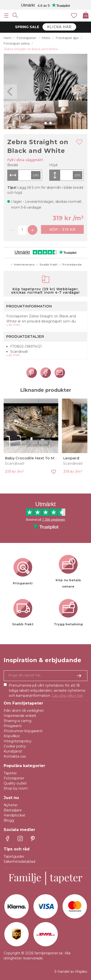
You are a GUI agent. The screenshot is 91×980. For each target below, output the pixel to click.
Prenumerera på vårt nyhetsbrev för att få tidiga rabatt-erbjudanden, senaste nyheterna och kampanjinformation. (47, 690)
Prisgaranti (13, 726)
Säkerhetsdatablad (19, 862)
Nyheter (11, 805)
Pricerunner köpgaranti (23, 731)
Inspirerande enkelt (20, 716)
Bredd (12, 165)
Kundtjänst (13, 751)
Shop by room (16, 788)
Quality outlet (15, 783)
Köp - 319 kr (62, 229)
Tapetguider (14, 856)
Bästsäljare (13, 810)
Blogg (9, 820)
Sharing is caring (17, 721)
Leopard (71, 458)
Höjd (53, 165)
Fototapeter (14, 778)
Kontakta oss (15, 756)
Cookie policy (15, 746)
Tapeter (10, 773)
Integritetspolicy (18, 741)
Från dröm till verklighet (24, 711)
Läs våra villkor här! (67, 696)
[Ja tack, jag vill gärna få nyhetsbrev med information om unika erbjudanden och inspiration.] (45, 676)
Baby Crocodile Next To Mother (35, 458)
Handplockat (14, 815)
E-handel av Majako (71, 972)
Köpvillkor (12, 736)
